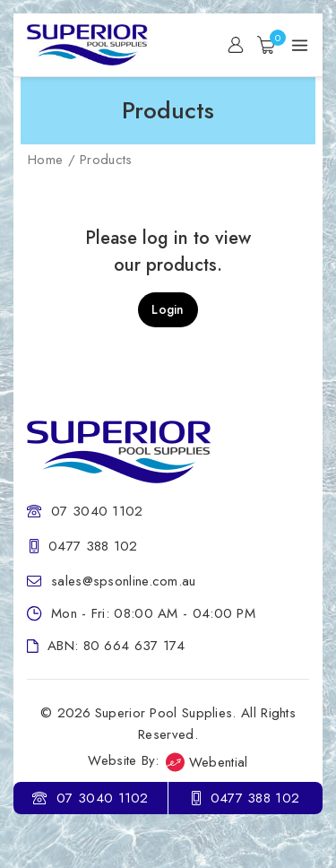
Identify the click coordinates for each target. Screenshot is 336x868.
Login (168, 309)
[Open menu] (300, 45)
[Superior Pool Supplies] (94, 45)
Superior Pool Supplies (164, 713)
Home (45, 160)
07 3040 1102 (97, 511)
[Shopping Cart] (267, 45)
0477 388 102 (93, 546)
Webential (207, 762)
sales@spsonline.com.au (124, 581)
